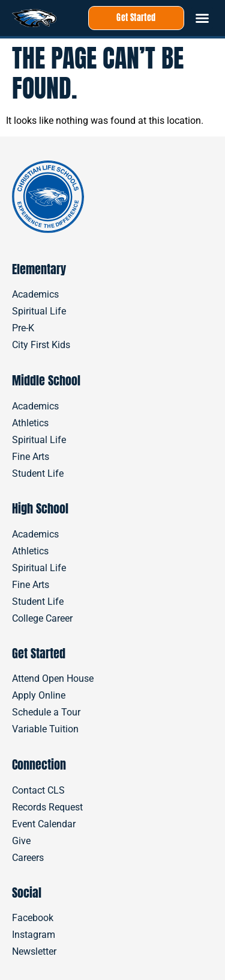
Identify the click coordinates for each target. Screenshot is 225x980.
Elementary (39, 269)
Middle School (46, 380)
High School (40, 508)
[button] (202, 18)
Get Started (39, 653)
